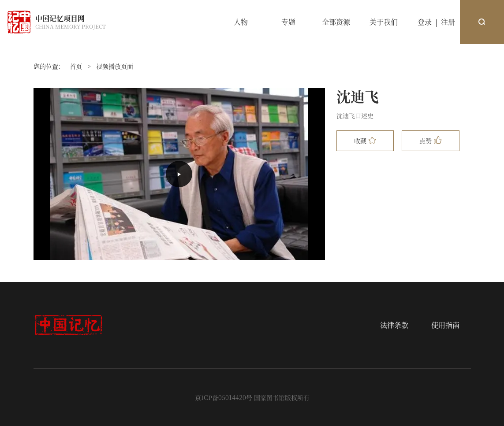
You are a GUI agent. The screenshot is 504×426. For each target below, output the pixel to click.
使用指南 (445, 325)
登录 (425, 22)
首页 (76, 66)
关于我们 (384, 22)
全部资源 (336, 22)
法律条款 (394, 325)
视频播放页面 (115, 66)
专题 (288, 22)
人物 (241, 22)
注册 (448, 22)
